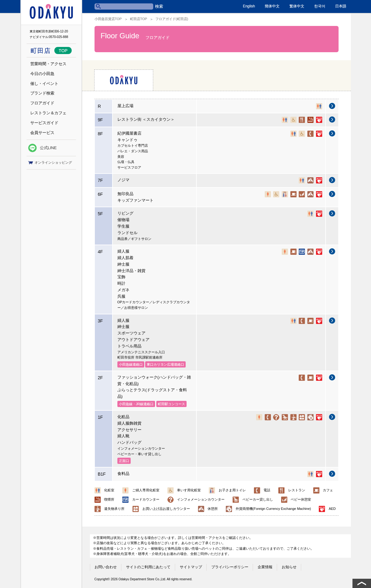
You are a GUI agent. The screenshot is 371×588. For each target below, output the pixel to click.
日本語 (341, 6)
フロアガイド (42, 103)
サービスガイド (44, 123)
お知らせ (289, 567)
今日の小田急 (42, 74)
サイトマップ (191, 567)
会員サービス (42, 133)
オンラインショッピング (50, 163)
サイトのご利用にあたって (148, 567)
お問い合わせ (106, 567)
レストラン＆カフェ (48, 113)
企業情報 (265, 567)
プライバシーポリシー (230, 567)
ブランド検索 (42, 93)
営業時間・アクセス (48, 64)
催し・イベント (44, 84)
